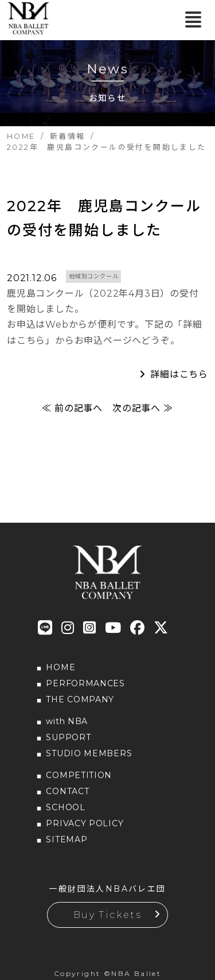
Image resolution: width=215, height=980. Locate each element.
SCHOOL (65, 807)
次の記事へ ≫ (143, 408)
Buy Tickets (107, 915)
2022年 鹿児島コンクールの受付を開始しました (104, 218)
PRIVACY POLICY (85, 823)
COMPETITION (79, 775)
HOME (60, 667)
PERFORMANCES (85, 683)
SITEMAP (67, 839)
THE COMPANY (80, 699)
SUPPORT (68, 737)
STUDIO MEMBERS (89, 753)
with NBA (67, 721)
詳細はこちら (179, 374)
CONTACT (67, 791)
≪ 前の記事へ (72, 408)
